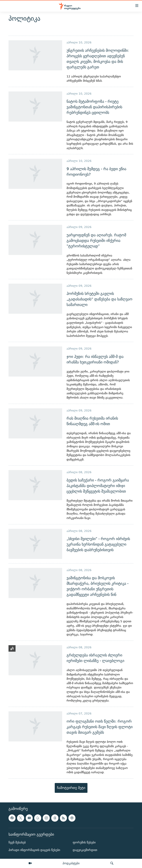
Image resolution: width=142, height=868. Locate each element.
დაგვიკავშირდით (85, 850)
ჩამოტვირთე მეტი (71, 788)
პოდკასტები (71, 863)
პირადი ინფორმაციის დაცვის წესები (34, 850)
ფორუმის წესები (84, 842)
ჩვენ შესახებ (17, 842)
